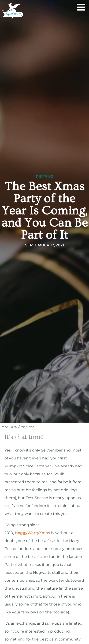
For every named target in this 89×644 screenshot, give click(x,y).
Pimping (44, 177)
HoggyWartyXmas (32, 533)
